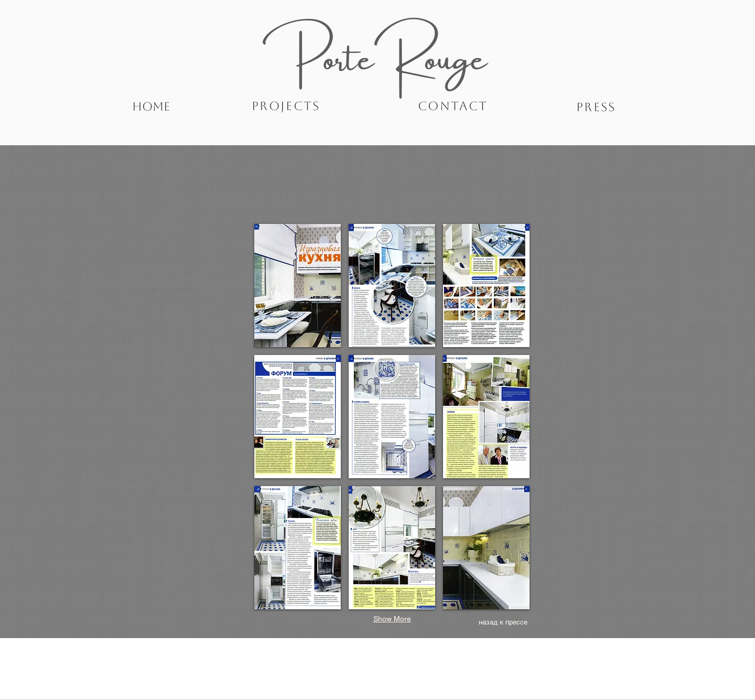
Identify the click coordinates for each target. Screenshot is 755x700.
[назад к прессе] (503, 622)
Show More (392, 619)
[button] (298, 286)
